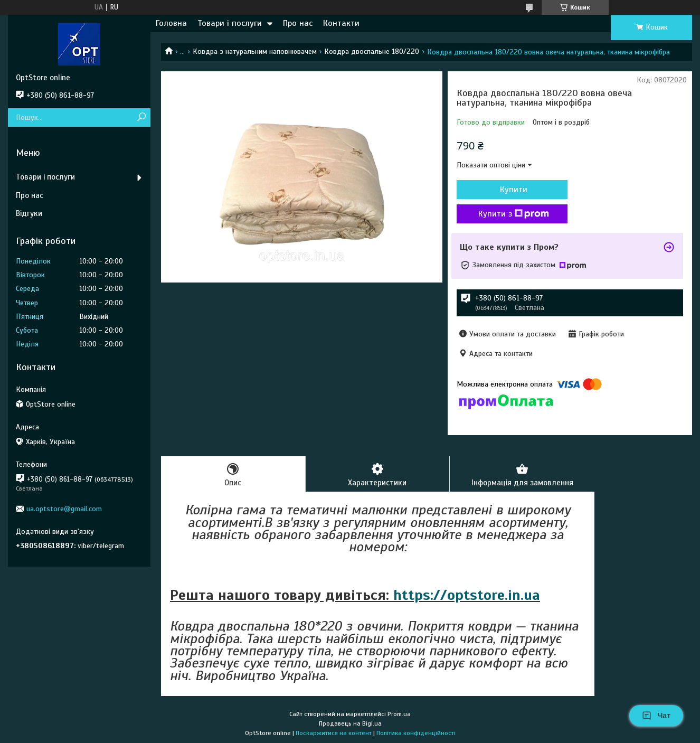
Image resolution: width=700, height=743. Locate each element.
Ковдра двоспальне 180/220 (372, 51)
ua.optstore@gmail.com (64, 509)
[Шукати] (141, 117)
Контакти (341, 23)
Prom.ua (399, 714)
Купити (514, 190)
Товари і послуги (230, 23)
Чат (656, 716)
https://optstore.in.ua (467, 595)
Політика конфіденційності (416, 733)
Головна (171, 23)
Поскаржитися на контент (334, 733)
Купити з (514, 214)
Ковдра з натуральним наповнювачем (255, 51)
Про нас (298, 23)
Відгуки (29, 213)
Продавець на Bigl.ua (350, 723)
